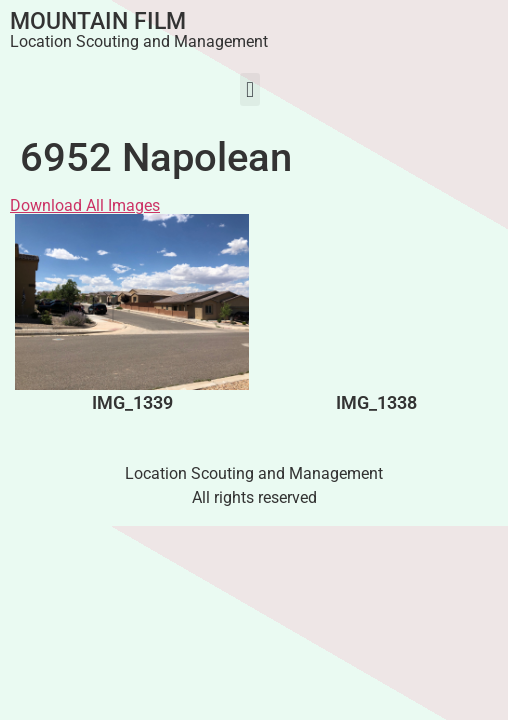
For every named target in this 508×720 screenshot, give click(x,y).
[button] (249, 89)
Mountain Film (98, 21)
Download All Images (85, 205)
